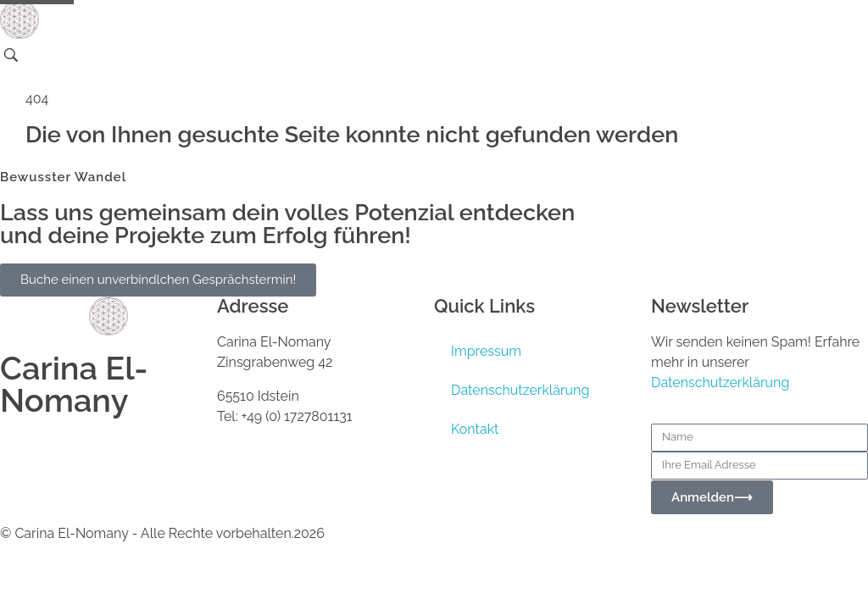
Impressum (486, 351)
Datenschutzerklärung (520, 390)
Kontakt (475, 429)
